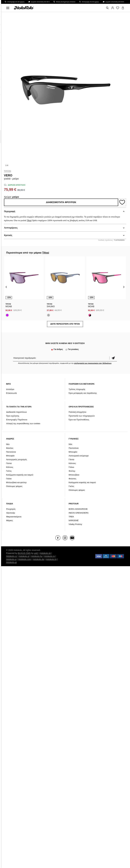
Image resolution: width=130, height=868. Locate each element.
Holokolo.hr (51, 559)
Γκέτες (9, 471)
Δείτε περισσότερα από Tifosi (65, 324)
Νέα (8, 444)
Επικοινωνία (11, 393)
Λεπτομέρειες (11, 228)
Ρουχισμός (11, 509)
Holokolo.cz (12, 556)
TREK (71, 517)
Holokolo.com (25, 559)
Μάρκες (10, 520)
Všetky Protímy (75, 524)
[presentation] (6, 287)
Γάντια (9, 463)
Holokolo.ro (50, 556)
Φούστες (72, 479)
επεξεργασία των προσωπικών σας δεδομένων (93, 363)
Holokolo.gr (11, 562)
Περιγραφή (10, 211)
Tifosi (8, 171)
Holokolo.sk (45, 553)
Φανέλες (10, 448)
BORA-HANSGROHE (78, 509)
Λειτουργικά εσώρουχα (79, 456)
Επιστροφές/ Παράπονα (17, 420)
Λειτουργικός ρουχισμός (17, 460)
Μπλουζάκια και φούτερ (16, 482)
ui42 (36, 553)
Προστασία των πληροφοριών (82, 416)
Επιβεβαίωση (113, 358)
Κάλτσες (10, 467)
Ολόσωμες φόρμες (14, 486)
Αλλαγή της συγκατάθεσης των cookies (23, 423)
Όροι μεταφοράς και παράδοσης (83, 393)
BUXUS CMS (24, 553)
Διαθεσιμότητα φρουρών (61, 202)
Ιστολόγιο (10, 389)
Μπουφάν (10, 456)
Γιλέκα (9, 479)
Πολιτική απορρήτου (77, 412)
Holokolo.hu (37, 556)
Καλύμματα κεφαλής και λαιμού (20, 475)
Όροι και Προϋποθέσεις (79, 420)
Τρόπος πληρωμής (77, 389)
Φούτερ (72, 471)
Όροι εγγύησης (13, 416)
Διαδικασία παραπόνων (17, 412)
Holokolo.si (11, 559)
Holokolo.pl (24, 556)
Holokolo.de (39, 559)
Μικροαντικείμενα (14, 517)
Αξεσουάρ (11, 513)
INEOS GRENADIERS (79, 513)
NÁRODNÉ (74, 520)
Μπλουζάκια (74, 475)
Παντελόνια (11, 452)
